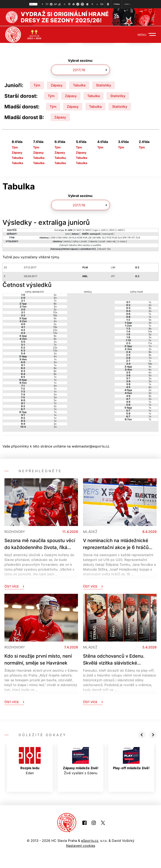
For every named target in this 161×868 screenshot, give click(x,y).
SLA (120, 237)
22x (55, 330)
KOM (80, 237)
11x (150, 343)
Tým (37, 85)
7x (55, 300)
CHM (59, 237)
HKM (65, 237)
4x (55, 321)
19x (55, 327)
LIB (90, 237)
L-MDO (120, 230)
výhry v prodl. (80, 241)
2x (55, 294)
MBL (99, 237)
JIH (70, 237)
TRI (129, 237)
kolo (68, 234)
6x (55, 318)
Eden (30, 761)
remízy (67, 241)
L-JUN (102, 230)
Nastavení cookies (81, 845)
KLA (74, 237)
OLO (104, 237)
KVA (85, 237)
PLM (115, 237)
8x (55, 303)
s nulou (122, 241)
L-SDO (111, 230)
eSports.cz (90, 840)
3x (55, 297)
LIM (94, 237)
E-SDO (78, 230)
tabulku (73, 245)
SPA (125, 237)
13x (55, 332)
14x (150, 331)
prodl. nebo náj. (108, 241)
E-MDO (87, 230)
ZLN (138, 237)
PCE (109, 237)
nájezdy (93, 241)
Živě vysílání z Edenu (81, 761)
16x (55, 315)
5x (150, 319)
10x (55, 312)
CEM (53, 237)
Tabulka (79, 85)
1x (55, 359)
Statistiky (104, 85)
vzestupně (107, 234)
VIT (133, 237)
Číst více (14, 586)
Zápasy (57, 85)
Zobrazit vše (104, 249)
